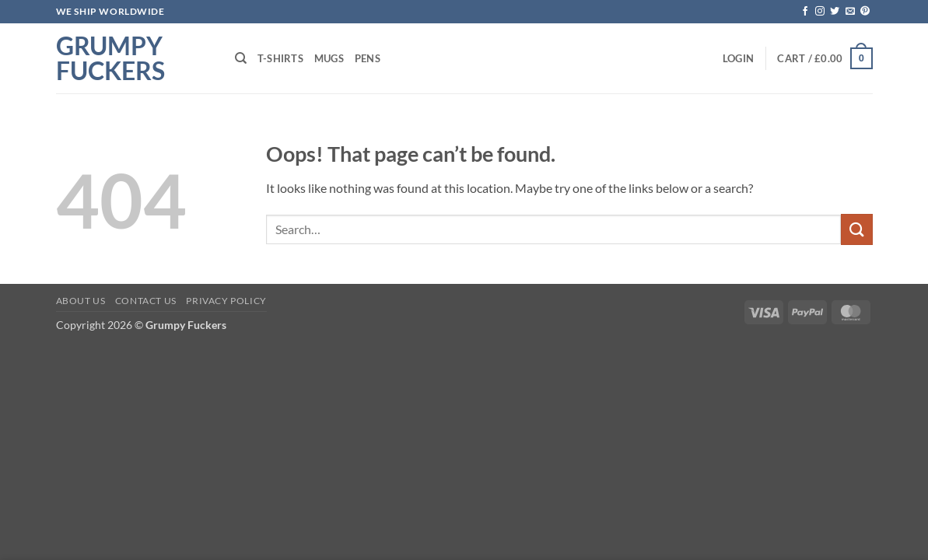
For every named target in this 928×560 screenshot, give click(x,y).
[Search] (241, 58)
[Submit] (856, 229)
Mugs (329, 58)
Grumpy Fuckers (110, 58)
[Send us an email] (850, 12)
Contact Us (146, 301)
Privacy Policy (226, 301)
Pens (368, 58)
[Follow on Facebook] (805, 12)
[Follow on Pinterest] (865, 12)
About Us (81, 301)
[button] (738, 58)
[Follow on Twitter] (835, 12)
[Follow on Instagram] (820, 12)
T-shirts (280, 58)
